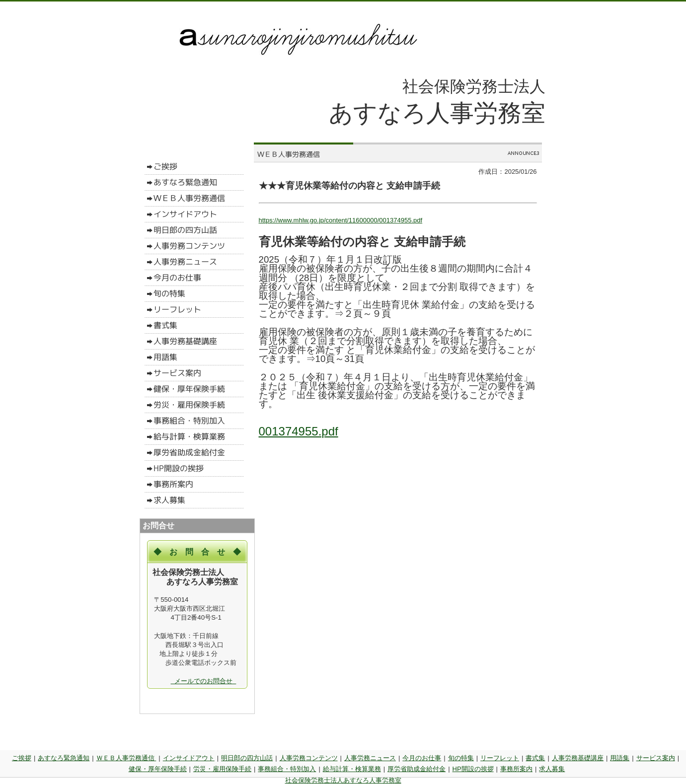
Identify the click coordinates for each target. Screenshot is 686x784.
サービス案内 (656, 758)
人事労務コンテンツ (309, 758)
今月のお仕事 (422, 758)
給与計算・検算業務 (352, 769)
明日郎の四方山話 (247, 758)
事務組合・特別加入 (287, 769)
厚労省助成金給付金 (417, 769)
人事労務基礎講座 (578, 758)
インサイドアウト (189, 758)
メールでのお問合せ (204, 681)
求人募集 (552, 769)
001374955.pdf (299, 431)
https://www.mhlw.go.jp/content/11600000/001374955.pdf (341, 220)
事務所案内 (516, 769)
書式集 (535, 758)
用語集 (620, 758)
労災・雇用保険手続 (222, 769)
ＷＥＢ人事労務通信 (126, 758)
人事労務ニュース (370, 758)
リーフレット (500, 758)
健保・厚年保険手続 (158, 769)
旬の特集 (461, 758)
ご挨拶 (22, 758)
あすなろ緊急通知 (64, 758)
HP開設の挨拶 (473, 769)
